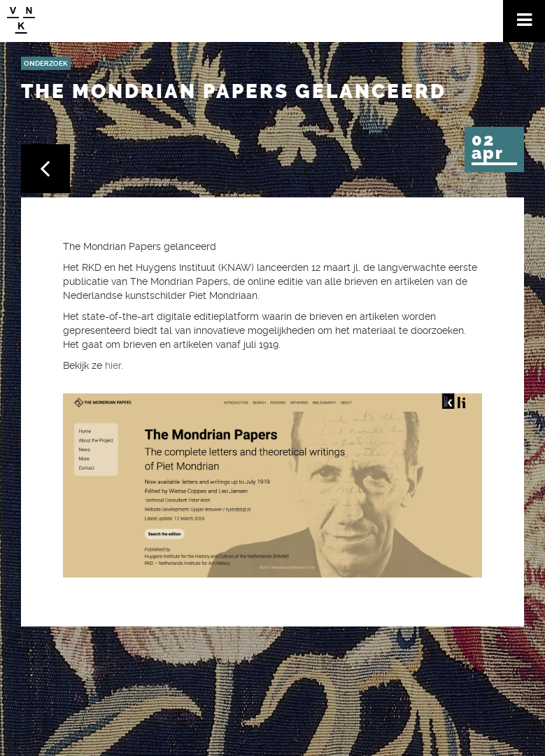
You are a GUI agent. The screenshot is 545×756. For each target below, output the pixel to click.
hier (113, 365)
